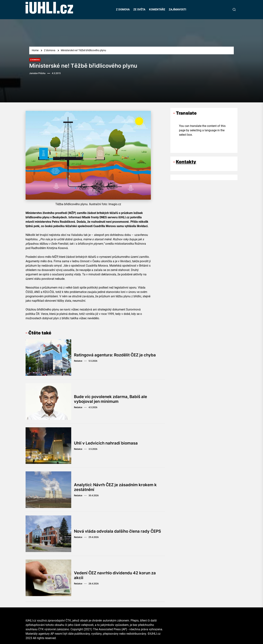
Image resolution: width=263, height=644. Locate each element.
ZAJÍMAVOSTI (177, 10)
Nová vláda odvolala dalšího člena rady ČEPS (117, 531)
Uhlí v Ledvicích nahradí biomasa (106, 443)
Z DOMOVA (123, 10)
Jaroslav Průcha (37, 73)
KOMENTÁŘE (157, 10)
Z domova (35, 60)
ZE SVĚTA (139, 10)
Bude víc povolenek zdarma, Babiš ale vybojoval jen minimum (110, 399)
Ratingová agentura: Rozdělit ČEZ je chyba (115, 355)
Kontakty (186, 162)
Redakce (78, 361)
